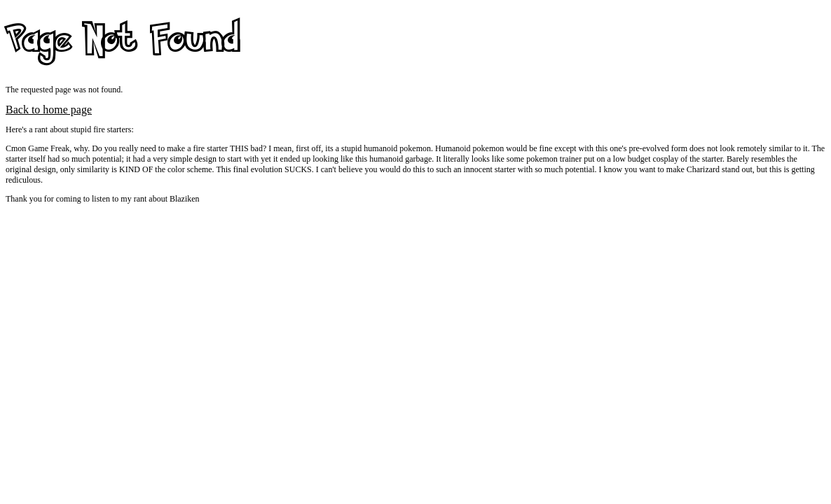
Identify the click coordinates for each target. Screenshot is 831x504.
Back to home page (49, 110)
